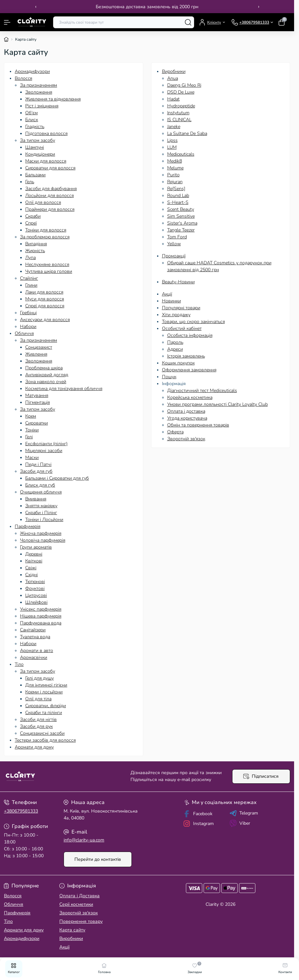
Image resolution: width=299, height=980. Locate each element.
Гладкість (35, 127)
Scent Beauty (181, 209)
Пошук (169, 377)
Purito (173, 175)
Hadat (173, 99)
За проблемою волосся (45, 237)
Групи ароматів (36, 547)
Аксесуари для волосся (45, 320)
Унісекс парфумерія (41, 609)
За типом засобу (38, 140)
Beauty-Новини (178, 282)
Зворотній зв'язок (186, 439)
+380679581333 (21, 811)
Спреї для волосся (45, 306)
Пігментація (38, 402)
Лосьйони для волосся (50, 196)
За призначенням (39, 85)
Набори (28, 327)
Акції (167, 294)
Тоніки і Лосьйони (44, 520)
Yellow (174, 244)
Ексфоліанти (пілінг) (46, 444)
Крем (31, 416)
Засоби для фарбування (51, 189)
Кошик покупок (178, 363)
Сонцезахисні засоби (42, 733)
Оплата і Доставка (80, 896)
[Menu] (7, 22)
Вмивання (36, 499)
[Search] (188, 22)
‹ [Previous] (36, 7)
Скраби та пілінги (44, 713)
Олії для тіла (38, 699)
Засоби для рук (36, 726)
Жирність (35, 251)
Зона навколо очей (46, 382)
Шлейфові (36, 602)
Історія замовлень (186, 356)
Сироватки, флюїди (46, 706)
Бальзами (35, 175)
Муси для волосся (45, 299)
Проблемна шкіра (44, 368)
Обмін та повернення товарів (198, 425)
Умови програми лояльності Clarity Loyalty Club (218, 404)
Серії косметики (76, 904)
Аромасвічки (34, 657)
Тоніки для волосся (46, 230)
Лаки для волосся (44, 292)
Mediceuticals (181, 154)
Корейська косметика (190, 397)
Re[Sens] (176, 189)
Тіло (19, 664)
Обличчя (24, 333)
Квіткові (34, 561)
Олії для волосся (43, 202)
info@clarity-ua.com (84, 840)
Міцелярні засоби (44, 451)
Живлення (36, 354)
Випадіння (36, 244)
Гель (30, 182)
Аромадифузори (32, 71)
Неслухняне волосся (47, 264)
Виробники (174, 71)
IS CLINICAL (179, 120)
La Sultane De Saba (187, 133)
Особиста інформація (190, 335)
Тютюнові (35, 582)
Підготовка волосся (46, 133)
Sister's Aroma (182, 223)
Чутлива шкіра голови (49, 271)
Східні (31, 575)
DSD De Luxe (181, 92)
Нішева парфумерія (41, 616)
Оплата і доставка (186, 411)
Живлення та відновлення (53, 99)
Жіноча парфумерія (41, 533)
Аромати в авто (37, 651)
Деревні (34, 554)
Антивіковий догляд (47, 375)
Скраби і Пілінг (41, 513)
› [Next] (259, 7)
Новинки (171, 301)
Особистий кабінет (182, 328)
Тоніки (32, 430)
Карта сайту (72, 930)
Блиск (32, 120)
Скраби (33, 216)
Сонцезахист (39, 347)
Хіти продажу (176, 315)
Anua (173, 78)
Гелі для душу (40, 678)
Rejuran (175, 182)
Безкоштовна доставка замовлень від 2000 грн (147, 7)
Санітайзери (33, 630)
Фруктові (35, 588)
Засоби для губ (36, 471)
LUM (172, 147)
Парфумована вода (41, 623)
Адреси (175, 349)
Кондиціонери (40, 154)
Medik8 (175, 161)
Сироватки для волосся (50, 168)
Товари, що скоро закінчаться (193, 322)
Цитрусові (36, 595)
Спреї (31, 223)
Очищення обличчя (41, 492)
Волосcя (23, 78)
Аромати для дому (34, 747)
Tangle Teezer (181, 230)
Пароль (175, 342)
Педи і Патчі (38, 464)
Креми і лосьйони (44, 692)
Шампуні (35, 147)
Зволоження (39, 92)
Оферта (175, 432)
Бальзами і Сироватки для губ (57, 478)
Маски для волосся (46, 161)
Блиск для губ (40, 485)
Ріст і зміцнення (42, 106)
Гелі (29, 437)
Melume (175, 168)
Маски (32, 457)
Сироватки (37, 423)
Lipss (172, 140)
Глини (31, 285)
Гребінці (28, 313)
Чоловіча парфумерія (43, 540)
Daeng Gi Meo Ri (184, 85)
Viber (240, 823)
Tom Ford (177, 237)
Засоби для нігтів (38, 719)
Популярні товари (181, 308)
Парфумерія (28, 526)
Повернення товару (81, 921)
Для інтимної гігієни (46, 685)
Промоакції (174, 256)
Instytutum (178, 113)
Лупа (30, 258)
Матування (37, 395)
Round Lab (178, 196)
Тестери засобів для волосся (45, 740)
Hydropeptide (181, 106)
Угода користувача (187, 418)
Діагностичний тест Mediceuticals (202, 391)
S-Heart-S (178, 202)
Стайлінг (29, 278)
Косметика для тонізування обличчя (64, 389)
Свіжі (31, 568)
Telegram (244, 813)
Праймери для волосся (50, 209)
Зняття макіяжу (41, 506)
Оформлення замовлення (189, 370)
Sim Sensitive (181, 216)
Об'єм (31, 113)
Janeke (174, 127)
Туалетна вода (35, 637)
